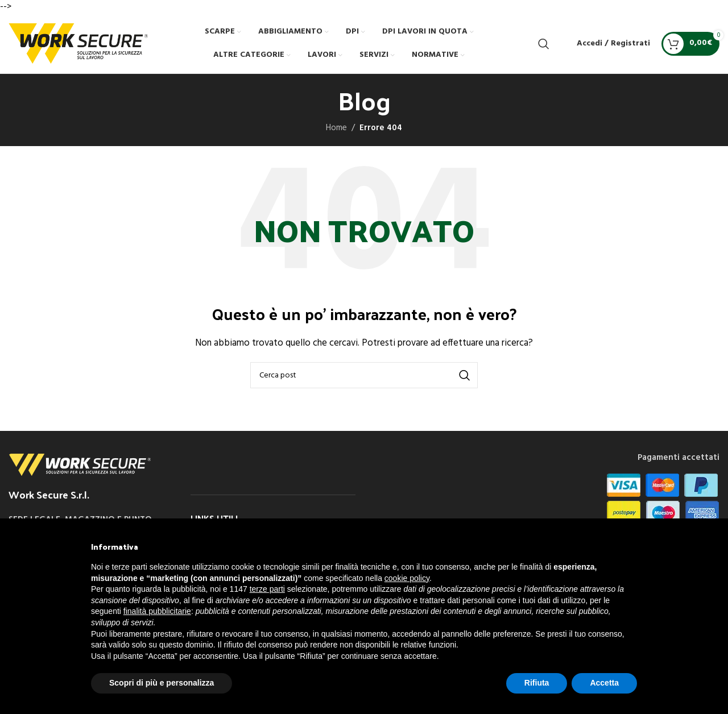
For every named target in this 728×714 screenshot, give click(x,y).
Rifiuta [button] (537, 683)
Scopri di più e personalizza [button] (162, 683)
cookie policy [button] (407, 578)
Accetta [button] (604, 683)
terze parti (267, 589)
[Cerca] (544, 44)
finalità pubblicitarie (157, 611)
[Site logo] (78, 43)
